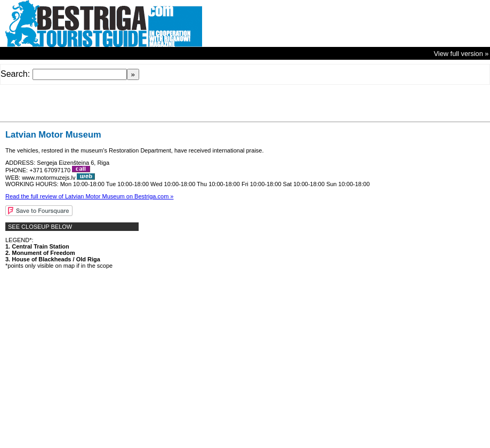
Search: (15, 74)
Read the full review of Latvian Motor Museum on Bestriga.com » (89, 196)
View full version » (461, 54)
